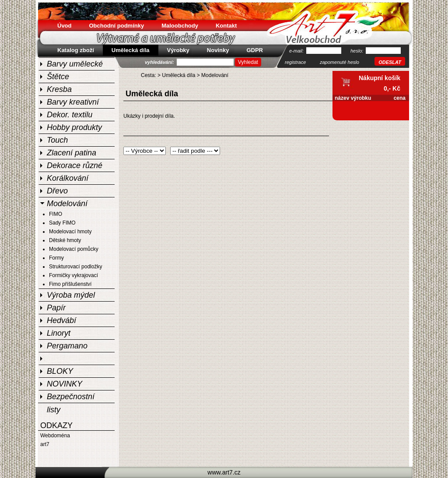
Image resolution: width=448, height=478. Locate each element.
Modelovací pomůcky (74, 249)
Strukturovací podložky (75, 267)
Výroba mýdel (71, 295)
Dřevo (57, 191)
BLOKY (60, 371)
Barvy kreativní (73, 102)
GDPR (255, 50)
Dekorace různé (75, 165)
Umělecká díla (178, 75)
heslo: (357, 51)
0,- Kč (392, 88)
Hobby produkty (74, 127)
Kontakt (226, 26)
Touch (57, 140)
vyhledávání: (160, 62)
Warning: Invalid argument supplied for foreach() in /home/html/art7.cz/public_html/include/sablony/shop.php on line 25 (145, 151)
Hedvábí (61, 320)
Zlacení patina (72, 153)
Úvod (65, 26)
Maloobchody (180, 26)
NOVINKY (65, 384)
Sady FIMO (62, 223)
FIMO (56, 214)
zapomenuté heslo (339, 62)
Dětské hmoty (65, 240)
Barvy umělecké (75, 64)
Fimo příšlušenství (70, 284)
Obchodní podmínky (117, 26)
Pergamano (67, 346)
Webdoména (55, 436)
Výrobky (178, 50)
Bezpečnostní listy (71, 397)
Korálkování (68, 178)
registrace (295, 62)
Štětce (58, 77)
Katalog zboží (76, 50)
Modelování (67, 204)
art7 (45, 444)
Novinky (218, 50)
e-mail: (297, 51)
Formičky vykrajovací (73, 275)
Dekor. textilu (70, 115)
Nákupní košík (380, 78)
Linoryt (59, 333)
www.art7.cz (224, 472)
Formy (56, 258)
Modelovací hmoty (70, 232)
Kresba (59, 89)
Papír (56, 308)
